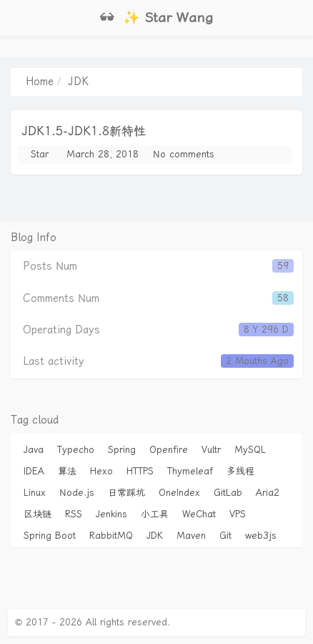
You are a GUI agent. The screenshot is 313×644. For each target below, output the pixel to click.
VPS (238, 514)
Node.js (77, 493)
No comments (184, 154)
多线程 (240, 471)
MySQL (250, 450)
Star (40, 154)
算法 (67, 471)
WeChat (199, 514)
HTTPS (140, 471)
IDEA (34, 471)
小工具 (155, 514)
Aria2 (268, 493)
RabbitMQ (111, 536)
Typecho (76, 450)
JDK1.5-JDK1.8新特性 (84, 131)
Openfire (169, 450)
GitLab (228, 493)
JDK (155, 536)
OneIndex (179, 493)
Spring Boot (50, 536)
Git (225, 536)
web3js (261, 536)
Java (34, 450)
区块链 (38, 514)
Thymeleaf (190, 471)
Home (40, 82)
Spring (122, 450)
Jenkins (111, 514)
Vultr (211, 450)
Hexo (101, 471)
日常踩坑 (126, 493)
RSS (74, 514)
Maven (191, 536)
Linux (35, 493)
